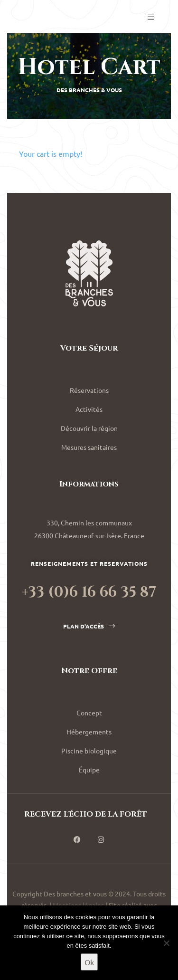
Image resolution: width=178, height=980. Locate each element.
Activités (89, 409)
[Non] (166, 943)
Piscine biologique (89, 751)
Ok (89, 962)
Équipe (89, 770)
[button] (89, 626)
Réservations (89, 390)
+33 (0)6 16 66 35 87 (89, 592)
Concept (89, 713)
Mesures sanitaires (89, 447)
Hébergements (89, 732)
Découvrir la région (89, 428)
